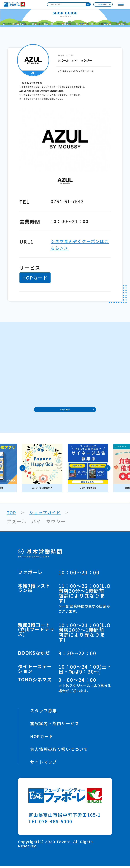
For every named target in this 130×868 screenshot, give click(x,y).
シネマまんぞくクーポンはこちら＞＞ (78, 244)
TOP (12, 513)
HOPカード (43, 738)
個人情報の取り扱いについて (62, 751)
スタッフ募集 (45, 711)
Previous (22, 469)
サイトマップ (45, 764)
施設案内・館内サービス (57, 724)
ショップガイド (48, 513)
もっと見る (65, 410)
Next (108, 469)
